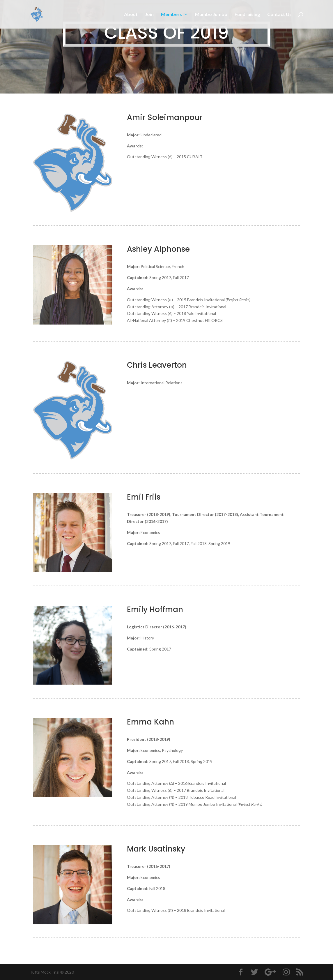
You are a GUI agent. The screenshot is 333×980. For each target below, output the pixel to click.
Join (149, 15)
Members (171, 15)
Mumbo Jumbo (211, 15)
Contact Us (279, 15)
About (131, 15)
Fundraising (247, 15)
